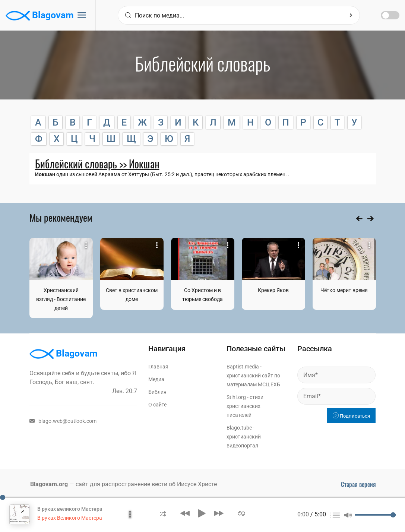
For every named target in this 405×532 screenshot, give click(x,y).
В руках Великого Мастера (70, 518)
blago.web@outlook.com (63, 421)
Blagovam (40, 16)
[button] (163, 513)
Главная (158, 367)
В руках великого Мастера (70, 509)
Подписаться (351, 416)
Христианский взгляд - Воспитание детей (61, 299)
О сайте (157, 405)
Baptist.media (243, 367)
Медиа (156, 379)
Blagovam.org (49, 484)
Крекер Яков (273, 290)
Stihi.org (236, 397)
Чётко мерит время (344, 290)
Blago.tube (239, 428)
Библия (157, 392)
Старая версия (358, 484)
